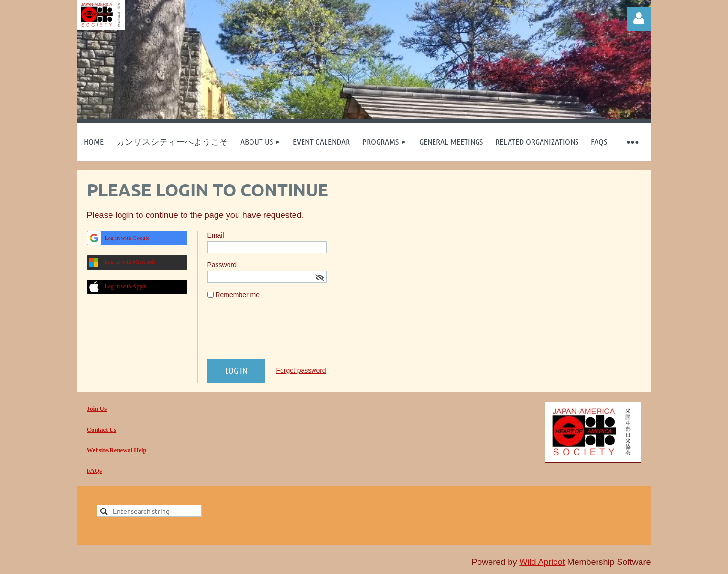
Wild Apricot (542, 562)
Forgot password (301, 370)
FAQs (95, 471)
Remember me (237, 295)
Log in (639, 19)
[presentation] (280, 333)
